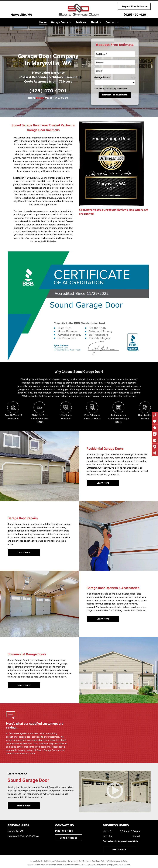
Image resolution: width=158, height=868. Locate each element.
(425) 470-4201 (136, 15)
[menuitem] (43, 22)
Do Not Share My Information (55, 861)
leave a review (25, 750)
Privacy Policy (36, 861)
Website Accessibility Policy (117, 861)
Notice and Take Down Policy (94, 861)
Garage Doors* (102, 77)
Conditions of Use (75, 861)
